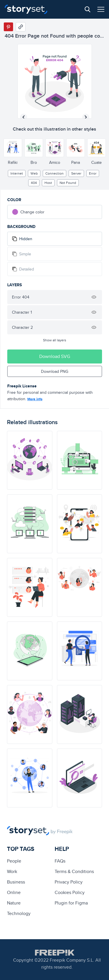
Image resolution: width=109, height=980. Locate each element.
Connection (54, 173)
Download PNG (55, 371)
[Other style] (13, 148)
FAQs (60, 861)
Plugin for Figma (71, 903)
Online (14, 892)
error (93, 173)
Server (76, 173)
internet (17, 173)
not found (68, 183)
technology (19, 913)
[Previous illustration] (24, 117)
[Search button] (87, 9)
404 (34, 183)
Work (12, 871)
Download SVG (55, 356)
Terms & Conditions (74, 871)
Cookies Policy (70, 892)
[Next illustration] (86, 117)
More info (35, 399)
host (48, 183)
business (16, 882)
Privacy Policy (69, 882)
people (14, 861)
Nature (14, 903)
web (34, 173)
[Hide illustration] (94, 297)
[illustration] (30, 460)
